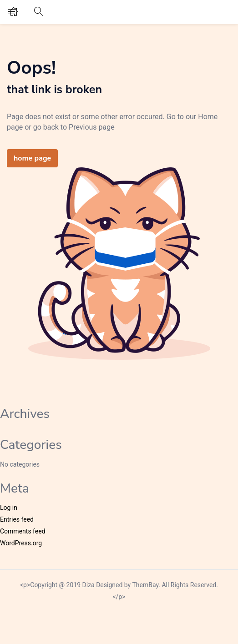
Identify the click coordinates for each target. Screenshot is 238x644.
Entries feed (17, 519)
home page (32, 158)
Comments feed (23, 531)
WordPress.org (21, 543)
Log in (9, 508)
